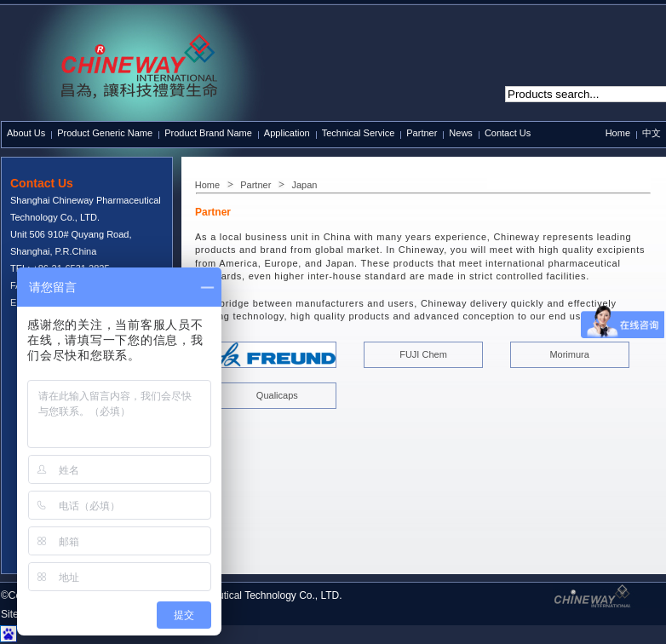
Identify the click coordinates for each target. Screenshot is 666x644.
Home (618, 133)
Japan (304, 185)
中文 (652, 133)
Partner (255, 185)
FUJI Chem (423, 354)
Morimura (569, 354)
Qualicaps (277, 395)
